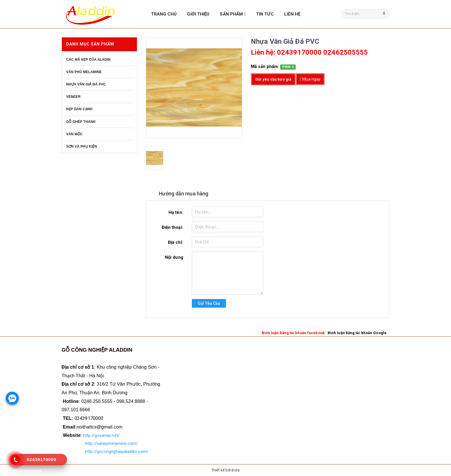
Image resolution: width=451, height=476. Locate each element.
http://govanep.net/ (101, 435)
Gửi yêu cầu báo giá (273, 79)
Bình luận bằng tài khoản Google (357, 333)
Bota (235, 470)
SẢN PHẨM (233, 14)
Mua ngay (310, 79)
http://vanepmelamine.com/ (112, 443)
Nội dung (174, 257)
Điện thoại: (172, 227)
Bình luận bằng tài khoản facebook (293, 333)
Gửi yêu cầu (209, 303)
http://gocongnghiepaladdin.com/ (117, 452)
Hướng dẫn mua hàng (184, 194)
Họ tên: (176, 212)
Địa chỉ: (176, 242)
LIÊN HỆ (292, 14)
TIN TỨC (265, 14)
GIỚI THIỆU (198, 14)
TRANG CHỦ (164, 14)
